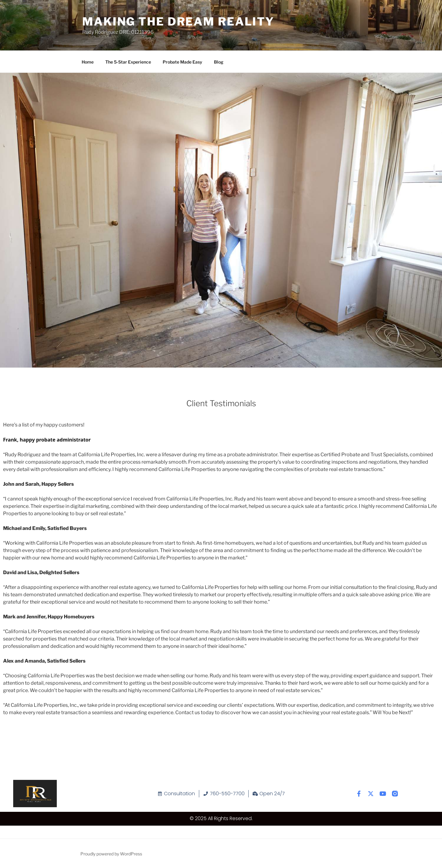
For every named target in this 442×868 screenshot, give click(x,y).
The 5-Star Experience (128, 62)
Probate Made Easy (182, 62)
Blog (219, 62)
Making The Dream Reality (178, 21)
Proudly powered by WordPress (111, 854)
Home (88, 62)
